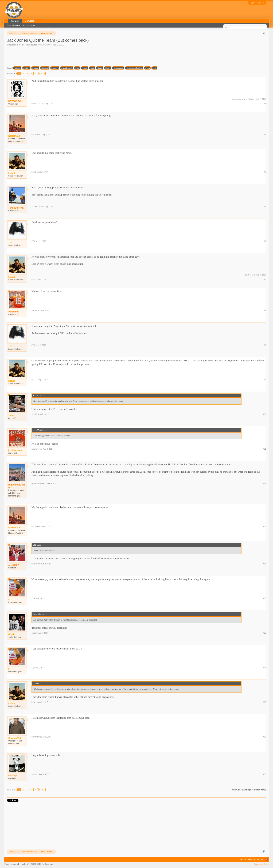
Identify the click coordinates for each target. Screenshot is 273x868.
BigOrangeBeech (17, 486)
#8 (265, 345)
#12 (264, 483)
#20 (264, 774)
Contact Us (241, 859)
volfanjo (13, 776)
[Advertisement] (71, 56)
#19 (264, 737)
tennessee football (134, 68)
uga (147, 68)
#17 (264, 668)
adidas (17, 68)
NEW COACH (46, 45)
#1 (265, 104)
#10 (264, 414)
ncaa (84, 68)
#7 (265, 310)
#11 (264, 449)
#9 (265, 380)
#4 (265, 207)
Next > (42, 74)
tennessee (118, 68)
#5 (265, 241)
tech (108, 68)
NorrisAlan (36, 135)
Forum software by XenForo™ (29, 864)
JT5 (33, 241)
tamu (100, 68)
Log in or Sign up (257, 3)
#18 (264, 702)
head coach (67, 68)
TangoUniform (16, 208)
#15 (264, 598)
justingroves (37, 449)
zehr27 (34, 414)
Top (262, 859)
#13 (264, 526)
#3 (265, 172)
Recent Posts (29, 25)
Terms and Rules (261, 864)
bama (36, 68)
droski (34, 633)
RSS (266, 859)
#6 (265, 279)
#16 (264, 633)
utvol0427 (14, 565)
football (45, 68)
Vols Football (25, 45)
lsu (77, 68)
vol (154, 68)
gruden (55, 68)
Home (256, 859)
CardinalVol (36, 737)
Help (250, 859)
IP (32, 598)
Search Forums (13, 25)
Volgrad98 (14, 312)
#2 (265, 135)
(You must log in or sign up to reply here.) (249, 790)
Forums (15, 21)
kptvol (34, 172)
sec (92, 68)
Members (29, 21)
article (27, 68)
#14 (264, 564)
